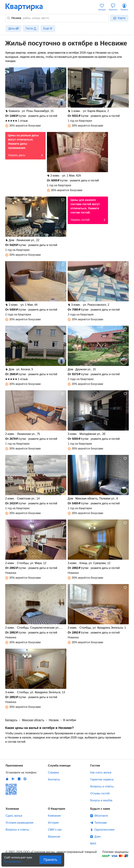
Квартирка (27, 7)
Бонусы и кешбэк (101, 800)
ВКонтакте (101, 816)
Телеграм (100, 823)
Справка (53, 773)
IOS (7, 779)
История (53, 823)
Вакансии (54, 837)
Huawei (19, 779)
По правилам (13, 861)
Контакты (54, 779)
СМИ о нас (55, 830)
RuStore (25, 779)
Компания (54, 816)
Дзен (98, 837)
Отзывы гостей (100, 793)
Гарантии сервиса (102, 779)
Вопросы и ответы (102, 786)
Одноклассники (104, 830)
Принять (50, 860)
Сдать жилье (14, 816)
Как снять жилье (101, 773)
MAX (93, 844)
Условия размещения (19, 823)
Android (13, 779)
